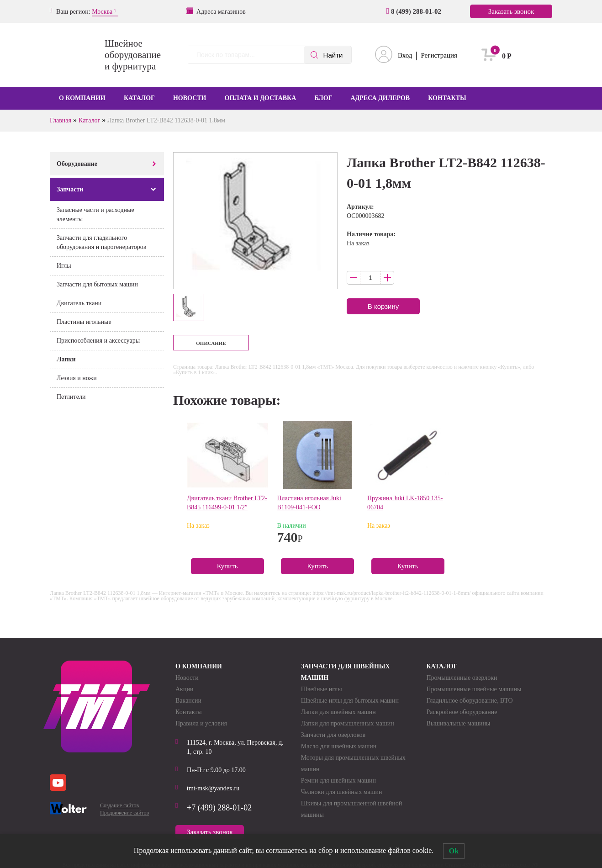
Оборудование (77, 164)
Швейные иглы (322, 689)
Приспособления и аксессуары (98, 341)
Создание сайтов (119, 805)
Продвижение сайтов (124, 813)
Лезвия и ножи (77, 378)
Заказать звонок (511, 11)
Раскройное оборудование (462, 712)
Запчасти (70, 189)
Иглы (64, 266)
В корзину (383, 306)
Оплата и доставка (261, 98)
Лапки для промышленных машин (348, 723)
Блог (323, 98)
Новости (190, 98)
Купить (227, 566)
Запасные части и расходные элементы (95, 214)
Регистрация (439, 55)
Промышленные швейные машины (474, 689)
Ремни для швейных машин (338, 781)
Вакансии (188, 701)
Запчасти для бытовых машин (97, 284)
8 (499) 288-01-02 (414, 11)
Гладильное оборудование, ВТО (469, 701)
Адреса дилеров (380, 98)
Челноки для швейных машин (342, 792)
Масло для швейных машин (339, 746)
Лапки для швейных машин (338, 712)
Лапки (66, 359)
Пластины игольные (84, 322)
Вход (405, 55)
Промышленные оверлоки (462, 678)
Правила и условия (201, 723)
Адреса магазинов (217, 11)
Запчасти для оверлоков (333, 735)
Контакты (447, 98)
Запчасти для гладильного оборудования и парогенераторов (101, 242)
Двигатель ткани (79, 303)
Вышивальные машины (458, 723)
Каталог (139, 98)
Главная (61, 120)
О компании (82, 98)
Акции (184, 689)
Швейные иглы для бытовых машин (350, 701)
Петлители (71, 397)
